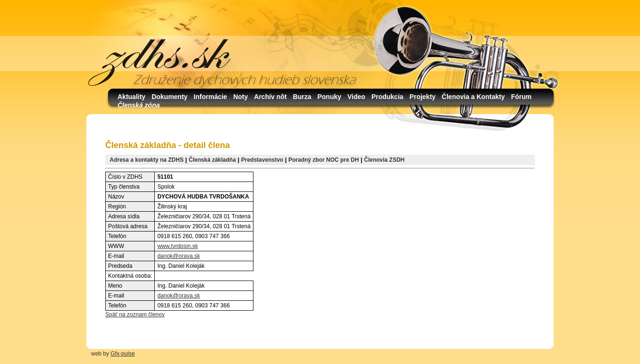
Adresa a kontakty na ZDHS (147, 160)
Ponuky (329, 97)
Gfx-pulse (122, 354)
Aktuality (131, 97)
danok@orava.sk (178, 256)
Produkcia (387, 97)
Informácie (210, 97)
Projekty (423, 97)
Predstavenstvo (262, 160)
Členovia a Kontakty (473, 97)
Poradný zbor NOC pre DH (324, 160)
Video (356, 97)
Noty (240, 97)
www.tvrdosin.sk (177, 246)
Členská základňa (212, 160)
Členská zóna (139, 105)
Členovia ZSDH (384, 160)
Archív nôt (270, 97)
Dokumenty (169, 97)
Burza (302, 97)
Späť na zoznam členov (135, 314)
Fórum (522, 97)
